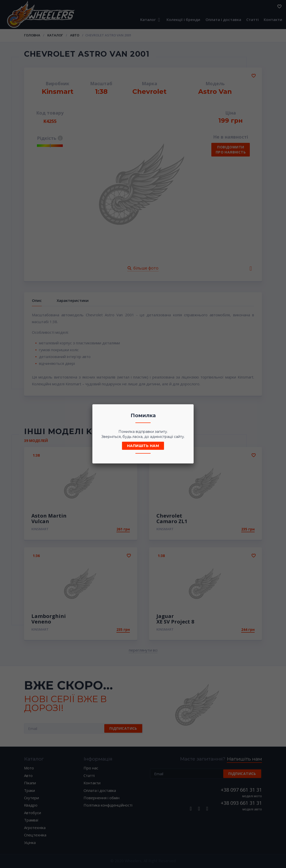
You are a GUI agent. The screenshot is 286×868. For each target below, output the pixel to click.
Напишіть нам (143, 446)
